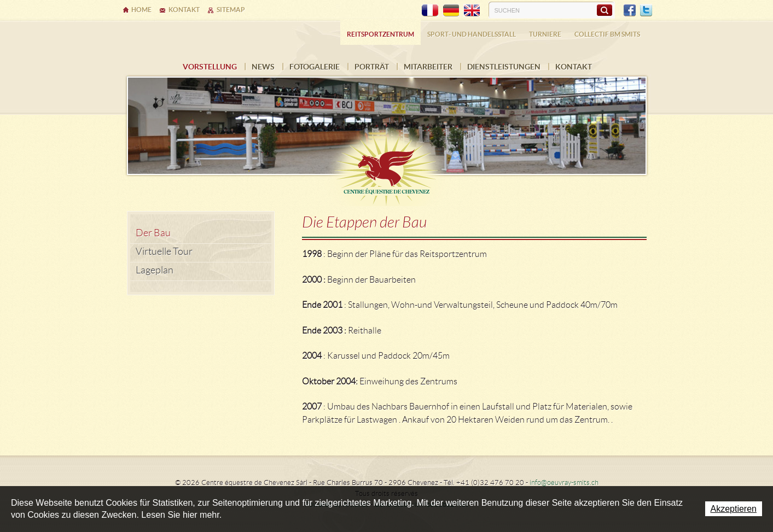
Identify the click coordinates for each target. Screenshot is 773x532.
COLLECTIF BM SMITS (607, 34)
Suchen (604, 10)
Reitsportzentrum (380, 34)
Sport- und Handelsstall (472, 34)
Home (141, 10)
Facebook (630, 10)
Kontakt (574, 67)
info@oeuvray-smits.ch (564, 483)
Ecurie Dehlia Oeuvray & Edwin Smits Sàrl (387, 165)
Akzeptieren (734, 509)
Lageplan (155, 270)
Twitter (646, 10)
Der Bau (153, 233)
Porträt (372, 67)
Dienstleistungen (504, 67)
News (263, 67)
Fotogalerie (315, 67)
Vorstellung (210, 67)
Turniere (545, 34)
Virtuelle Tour (164, 252)
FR (430, 10)
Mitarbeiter (428, 67)
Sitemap (231, 10)
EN (472, 10)
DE (451, 10)
